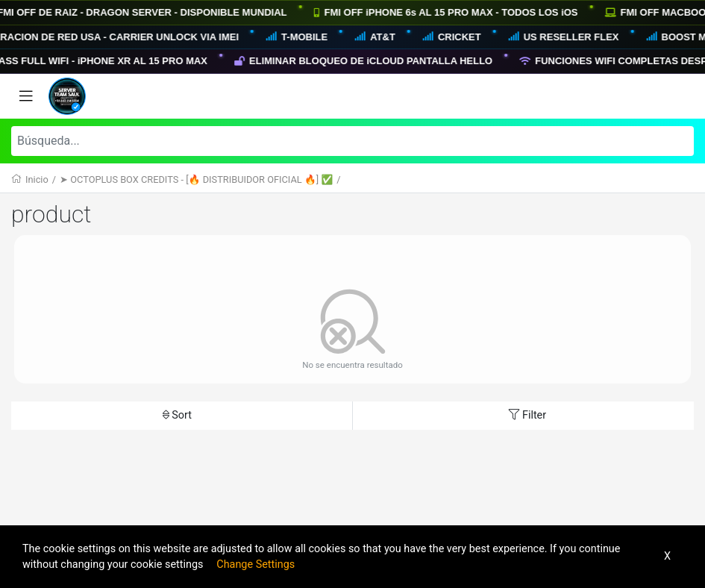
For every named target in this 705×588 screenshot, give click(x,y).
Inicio (37, 179)
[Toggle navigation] (26, 96)
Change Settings (256, 564)
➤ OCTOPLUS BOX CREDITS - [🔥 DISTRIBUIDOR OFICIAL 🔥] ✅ (196, 179)
